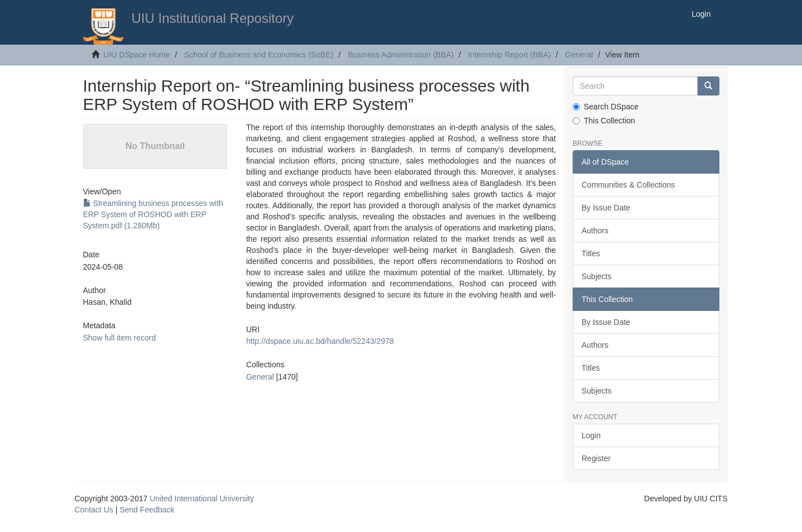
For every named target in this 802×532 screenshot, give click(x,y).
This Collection (604, 121)
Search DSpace (606, 107)
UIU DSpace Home (136, 55)
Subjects (597, 276)
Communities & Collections (628, 185)
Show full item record (120, 338)
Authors (595, 231)
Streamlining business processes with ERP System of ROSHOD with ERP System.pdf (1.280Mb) (153, 214)
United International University (202, 499)
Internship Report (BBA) (510, 55)
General (579, 55)
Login (591, 435)
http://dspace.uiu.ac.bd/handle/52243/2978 (320, 341)
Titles (591, 253)
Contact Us (94, 510)
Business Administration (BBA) (401, 55)
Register (596, 458)
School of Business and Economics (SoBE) (259, 55)
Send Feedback (147, 510)
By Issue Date (606, 208)
